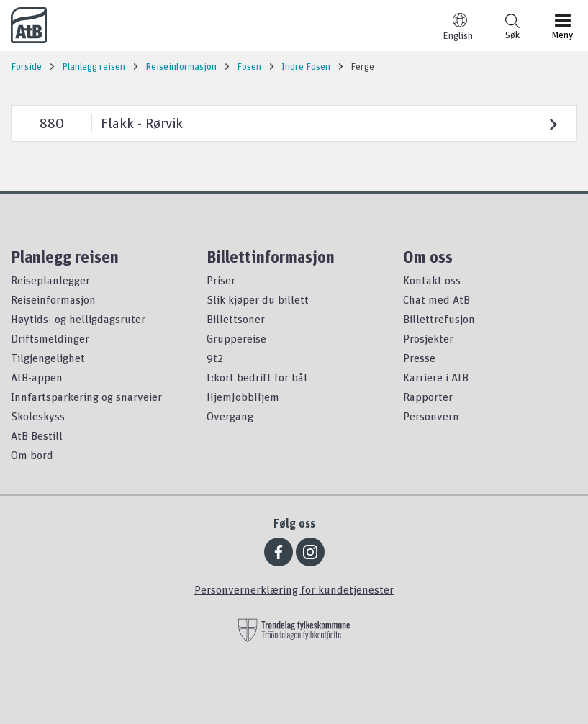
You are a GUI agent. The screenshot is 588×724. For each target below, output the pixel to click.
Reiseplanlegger (50, 280)
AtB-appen (37, 377)
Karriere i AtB (436, 377)
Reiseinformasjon (53, 299)
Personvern (431, 416)
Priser (221, 280)
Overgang (230, 416)
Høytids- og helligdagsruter (78, 319)
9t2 (215, 358)
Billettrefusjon (439, 319)
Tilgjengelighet (48, 358)
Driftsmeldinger (50, 338)
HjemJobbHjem (243, 397)
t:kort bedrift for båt (257, 377)
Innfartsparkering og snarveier (86, 397)
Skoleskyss (38, 416)
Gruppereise (236, 338)
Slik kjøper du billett (258, 299)
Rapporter (428, 397)
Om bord (32, 455)
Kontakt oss (432, 280)
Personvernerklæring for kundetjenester (294, 589)
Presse (419, 358)
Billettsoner (236, 319)
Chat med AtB (437, 299)
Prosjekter (428, 338)
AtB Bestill (37, 435)
